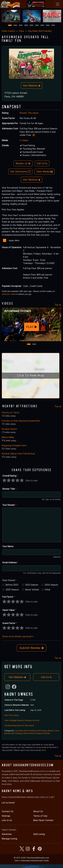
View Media (45, 171)
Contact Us (8, 811)
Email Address (10, 562)
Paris (22, 31)
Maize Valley (8, 437)
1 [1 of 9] (10, 26)
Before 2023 (12, 585)
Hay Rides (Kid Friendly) (40, 31)
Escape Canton (9, 429)
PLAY (32, 327)
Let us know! (8, 803)
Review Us (23, 163)
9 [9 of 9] (53, 26)
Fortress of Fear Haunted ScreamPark (21, 421)
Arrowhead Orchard (17, 311)
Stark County (8, 31)
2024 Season (51, 585)
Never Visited (32, 590)
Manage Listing (9, 839)
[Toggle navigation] (58, 4)
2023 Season (32, 585)
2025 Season (12, 590)
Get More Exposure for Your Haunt (19, 725)
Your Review (9, 505)
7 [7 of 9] (42, 26)
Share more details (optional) (18, 636)
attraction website (10, 294)
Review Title (9, 489)
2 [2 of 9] (15, 26)
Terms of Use (40, 816)
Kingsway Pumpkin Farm (14, 445)
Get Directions (20, 171)
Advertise (7, 834)
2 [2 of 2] (34, 344)
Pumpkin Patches (43, 733)
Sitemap (6, 816)
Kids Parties (42, 731)
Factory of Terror (11, 412)
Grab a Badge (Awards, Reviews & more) (22, 720)
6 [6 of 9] (37, 26)
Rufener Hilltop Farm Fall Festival (18, 454)
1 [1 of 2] (29, 344)
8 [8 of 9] (48, 26)
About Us (38, 811)
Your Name (8, 546)
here (43, 750)
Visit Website (32, 86)
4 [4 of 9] (26, 26)
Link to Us (7, 820)
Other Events (28, 733)
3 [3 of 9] (21, 26)
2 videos (24, 140)
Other (48, 590)
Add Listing (39, 834)
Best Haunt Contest (43, 820)
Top (58, 305)
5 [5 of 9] (32, 26)
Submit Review (32, 648)
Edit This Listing (11, 715)
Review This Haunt (29, 113)
